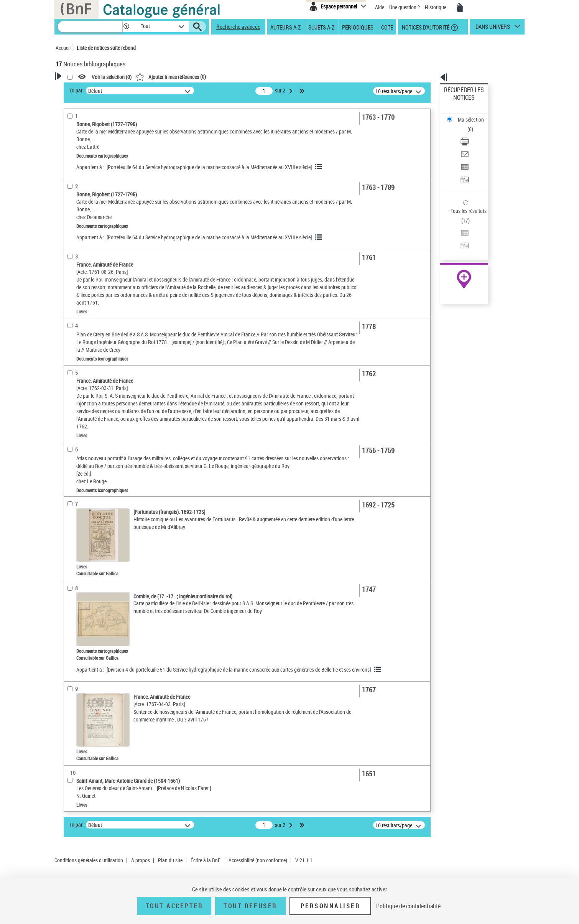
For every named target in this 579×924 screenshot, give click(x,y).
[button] (126, 27)
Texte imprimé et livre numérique (101, 246)
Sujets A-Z (321, 27)
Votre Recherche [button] (87, 89)
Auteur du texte (82, 186)
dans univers (493, 28)
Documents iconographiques (96, 269)
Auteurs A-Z (285, 27)
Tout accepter (174, 906)
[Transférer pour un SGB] (474, 143)
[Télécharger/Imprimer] (474, 115)
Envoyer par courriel (466, 124)
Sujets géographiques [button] (89, 357)
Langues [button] (73, 319)
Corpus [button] (72, 396)
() (269, 77)
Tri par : (176, 90)
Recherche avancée (238, 26)
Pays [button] (69, 408)
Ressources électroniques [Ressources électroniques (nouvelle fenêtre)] (460, 243)
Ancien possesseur (86, 174)
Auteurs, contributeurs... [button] (92, 306)
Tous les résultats (464, 164)
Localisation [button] (78, 281)
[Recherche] (90, 27)
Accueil (63, 48)
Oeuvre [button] (72, 294)
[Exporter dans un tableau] (474, 134)
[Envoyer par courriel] (474, 125)
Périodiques (358, 27)
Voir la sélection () (210, 77)
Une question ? (405, 7)
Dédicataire (78, 197)
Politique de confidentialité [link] (408, 906)
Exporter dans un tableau (472, 134)
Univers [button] (72, 383)
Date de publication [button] (86, 332)
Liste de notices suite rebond (106, 48)
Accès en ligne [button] (80, 222)
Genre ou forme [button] (81, 371)
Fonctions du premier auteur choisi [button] (97, 159)
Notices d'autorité (425, 27)
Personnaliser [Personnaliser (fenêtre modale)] (331, 906)
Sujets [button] (71, 345)
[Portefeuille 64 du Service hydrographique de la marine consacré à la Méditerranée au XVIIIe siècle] (308, 166)
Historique (436, 7)
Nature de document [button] (87, 234)
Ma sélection (459, 102)
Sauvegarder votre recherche (104, 126)
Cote (387, 27)
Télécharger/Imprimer (468, 115)
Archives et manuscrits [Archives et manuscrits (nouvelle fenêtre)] (457, 235)
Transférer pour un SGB (470, 143)
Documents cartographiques (96, 258)
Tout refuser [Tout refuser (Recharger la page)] (250, 906)
